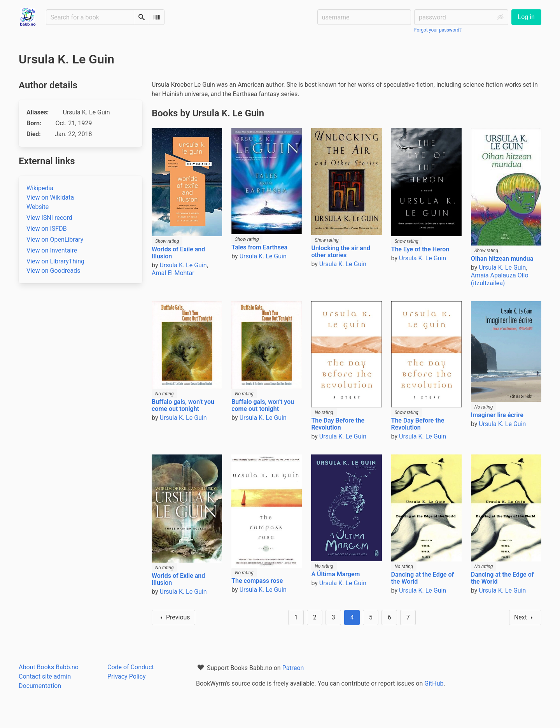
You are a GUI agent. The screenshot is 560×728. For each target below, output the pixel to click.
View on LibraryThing (55, 261)
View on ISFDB (47, 229)
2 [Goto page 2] (315, 617)
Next (525, 617)
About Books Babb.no (49, 667)
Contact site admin (45, 676)
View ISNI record (49, 218)
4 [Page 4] (352, 617)
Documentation (40, 686)
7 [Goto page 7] (408, 617)
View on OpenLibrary (55, 239)
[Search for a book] (90, 17)
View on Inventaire (52, 250)
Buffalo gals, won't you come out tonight (183, 405)
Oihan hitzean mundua (502, 259)
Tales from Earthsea (259, 247)
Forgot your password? (438, 30)
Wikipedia (40, 188)
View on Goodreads (53, 271)
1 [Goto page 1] (296, 617)
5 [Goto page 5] (371, 617)
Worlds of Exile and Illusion (178, 253)
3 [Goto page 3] (333, 617)
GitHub (434, 683)
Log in (526, 17)
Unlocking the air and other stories (341, 252)
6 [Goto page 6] (389, 617)
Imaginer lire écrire (497, 415)
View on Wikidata (50, 197)
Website (38, 207)
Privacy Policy (127, 676)
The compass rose (257, 581)
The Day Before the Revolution (338, 424)
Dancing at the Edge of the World (423, 578)
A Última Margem (335, 574)
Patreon (293, 668)
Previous (173, 617)
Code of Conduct (131, 667)
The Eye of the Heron (420, 249)
